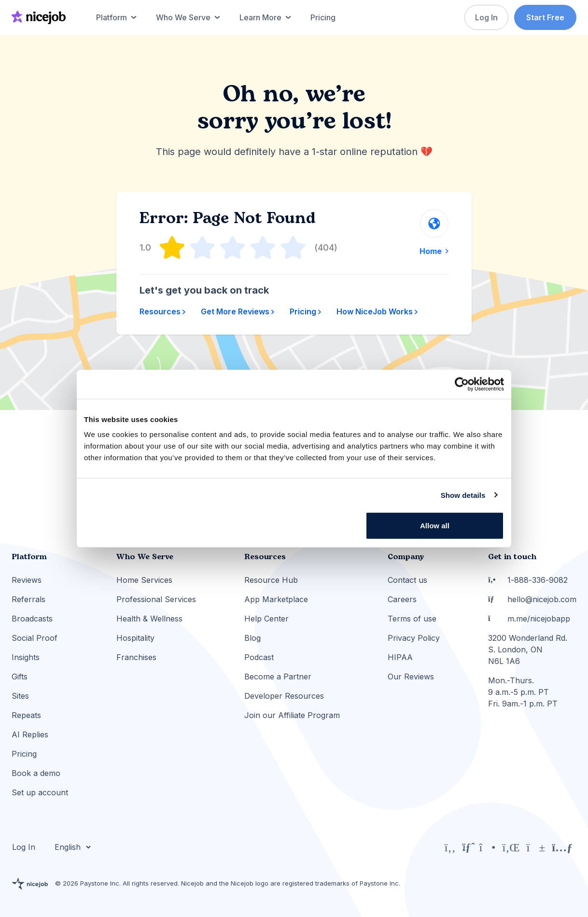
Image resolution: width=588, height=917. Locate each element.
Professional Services (156, 599)
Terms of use (412, 619)
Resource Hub (271, 580)
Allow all (435, 526)
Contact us (407, 580)
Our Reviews (411, 677)
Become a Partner (278, 677)
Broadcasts (32, 619)
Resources (162, 311)
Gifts (20, 677)
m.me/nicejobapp (529, 619)
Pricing (305, 311)
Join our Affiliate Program (292, 715)
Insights (26, 657)
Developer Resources (284, 696)
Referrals (28, 599)
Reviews (27, 580)
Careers (402, 599)
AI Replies (30, 734)
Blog (252, 638)
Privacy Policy (414, 638)
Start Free (545, 17)
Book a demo (36, 773)
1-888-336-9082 (528, 580)
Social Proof (35, 638)
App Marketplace (276, 599)
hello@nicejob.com (532, 599)
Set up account (40, 792)
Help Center (266, 619)
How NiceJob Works (377, 311)
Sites (20, 696)
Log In (485, 17)
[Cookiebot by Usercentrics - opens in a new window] (462, 384)
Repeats (26, 715)
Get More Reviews (238, 311)
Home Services (144, 580)
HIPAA (400, 657)
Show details (463, 495)
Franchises (136, 657)
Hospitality (135, 638)
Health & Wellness (149, 619)
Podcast (259, 657)
